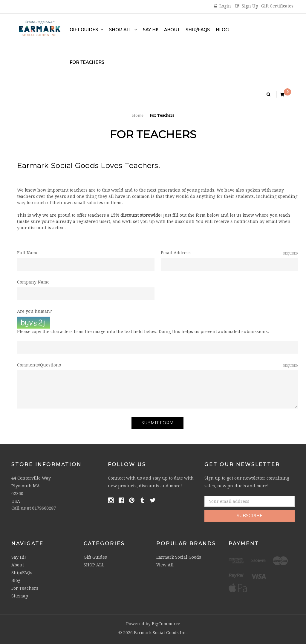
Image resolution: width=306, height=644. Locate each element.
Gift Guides (86, 30)
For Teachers (87, 62)
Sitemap (20, 596)
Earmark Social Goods (179, 557)
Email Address (229, 253)
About (172, 30)
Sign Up (247, 6)
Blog (222, 30)
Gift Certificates (277, 6)
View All (165, 565)
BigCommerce (166, 624)
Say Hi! (150, 30)
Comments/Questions (157, 365)
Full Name (28, 253)
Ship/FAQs (198, 30)
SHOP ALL (123, 30)
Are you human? (35, 311)
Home (138, 115)
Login (223, 6)
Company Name (33, 282)
